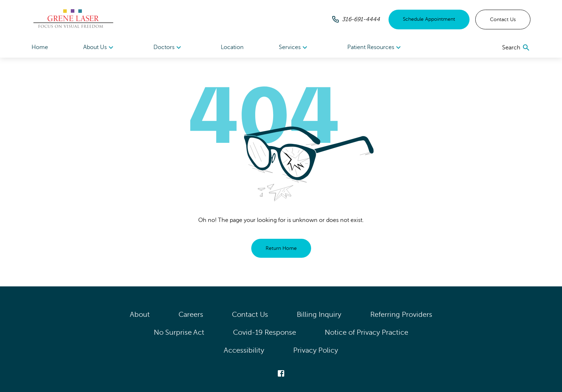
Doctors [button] (168, 48)
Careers (191, 314)
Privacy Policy (316, 350)
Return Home (281, 248)
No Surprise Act (179, 332)
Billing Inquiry (319, 314)
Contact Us (503, 20)
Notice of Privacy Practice (366, 332)
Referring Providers (401, 314)
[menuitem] (99, 47)
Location (232, 47)
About (140, 314)
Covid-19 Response (265, 332)
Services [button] (294, 48)
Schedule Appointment (429, 19)
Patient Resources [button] (375, 48)
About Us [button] (99, 48)
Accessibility (244, 350)
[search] (516, 48)
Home (40, 47)
